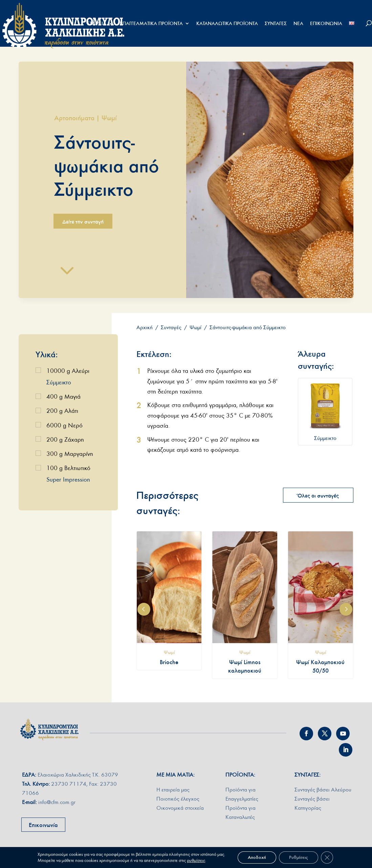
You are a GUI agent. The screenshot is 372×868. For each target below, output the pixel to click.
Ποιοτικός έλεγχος (178, 799)
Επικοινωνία (43, 825)
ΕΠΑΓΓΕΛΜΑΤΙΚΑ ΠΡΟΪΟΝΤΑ (151, 24)
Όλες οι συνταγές (318, 495)
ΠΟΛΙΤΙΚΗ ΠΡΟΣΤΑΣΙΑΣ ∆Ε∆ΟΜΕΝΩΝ (266, 859)
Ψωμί (109, 118)
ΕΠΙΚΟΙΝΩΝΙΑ (326, 24)
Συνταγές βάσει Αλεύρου (323, 790)
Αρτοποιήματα (74, 118)
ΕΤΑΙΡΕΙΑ (97, 24)
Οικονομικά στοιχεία (180, 808)
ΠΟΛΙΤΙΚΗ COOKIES (333, 859)
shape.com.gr (153, 859)
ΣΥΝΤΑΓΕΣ (276, 24)
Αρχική (145, 327)
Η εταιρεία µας (173, 790)
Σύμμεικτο (59, 383)
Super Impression (68, 480)
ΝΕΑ (298, 24)
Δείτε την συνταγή (83, 221)
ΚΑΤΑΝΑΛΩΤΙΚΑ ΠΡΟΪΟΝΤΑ (227, 24)
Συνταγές (171, 327)
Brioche (169, 662)
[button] (144, 609)
